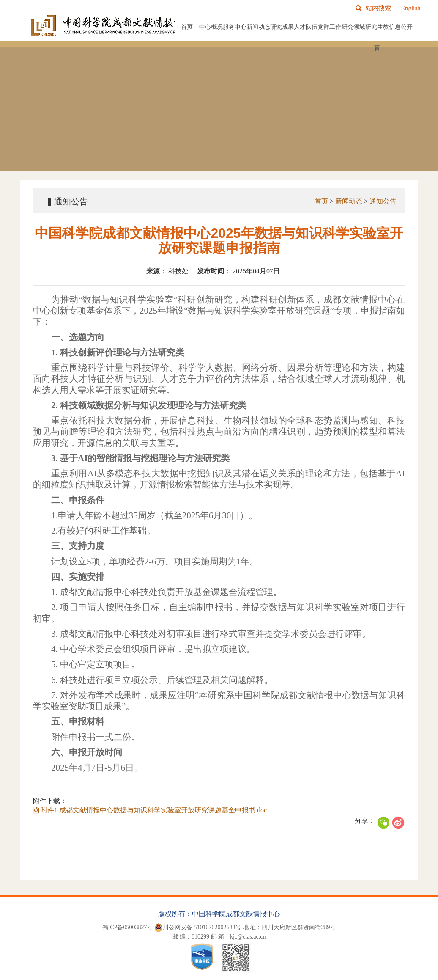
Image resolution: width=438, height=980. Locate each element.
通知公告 (382, 201)
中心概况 (211, 27)
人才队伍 (306, 27)
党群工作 (329, 27)
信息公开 (401, 27)
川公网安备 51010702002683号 (198, 928)
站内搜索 (373, 8)
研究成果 (282, 27)
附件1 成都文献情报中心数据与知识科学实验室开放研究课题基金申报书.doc (149, 810)
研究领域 (353, 27)
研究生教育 (377, 37)
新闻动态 (258, 27)
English (411, 8)
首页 (187, 27)
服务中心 (235, 27)
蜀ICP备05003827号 (128, 927)
